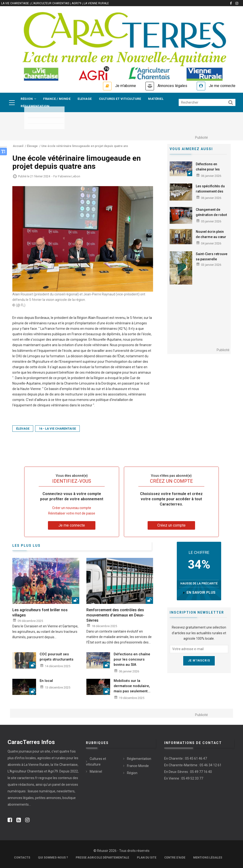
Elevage (85, 99)
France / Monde (57, 99)
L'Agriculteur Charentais (50, 3)
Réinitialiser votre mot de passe (72, 513)
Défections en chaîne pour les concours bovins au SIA (211, 172)
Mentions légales (208, 858)
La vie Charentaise (15, 3)
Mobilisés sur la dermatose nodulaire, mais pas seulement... (132, 686)
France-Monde (138, 766)
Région (28, 99)
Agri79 (77, 3)
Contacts (22, 858)
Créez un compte (171, 525)
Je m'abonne (126, 86)
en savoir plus (201, 592)
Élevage (23, 429)
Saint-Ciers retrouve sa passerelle (212, 257)
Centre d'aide (175, 858)
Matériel (156, 99)
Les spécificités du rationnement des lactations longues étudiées (210, 194)
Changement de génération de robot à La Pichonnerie (211, 215)
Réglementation (35, 106)
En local (46, 681)
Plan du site (147, 858)
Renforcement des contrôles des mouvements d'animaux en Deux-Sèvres (115, 615)
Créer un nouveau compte (72, 508)
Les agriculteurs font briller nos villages (40, 613)
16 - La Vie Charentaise (57, 429)
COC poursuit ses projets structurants (56, 657)
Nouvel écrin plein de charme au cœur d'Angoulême (211, 237)
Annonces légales (172, 86)
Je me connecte (222, 86)
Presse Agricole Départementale (102, 858)
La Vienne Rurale (96, 3)
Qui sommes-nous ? (53, 858)
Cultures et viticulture (120, 99)
